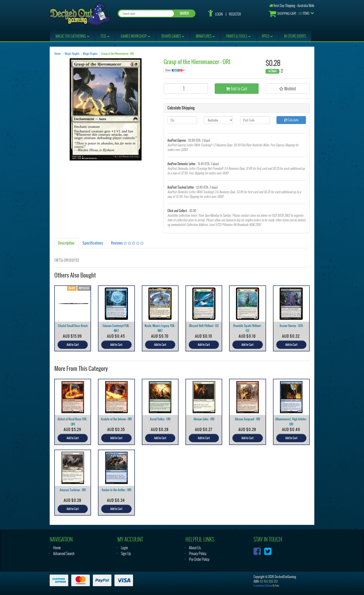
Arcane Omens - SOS (291, 326)
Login (219, 14)
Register (235, 14)
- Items (289, 14)
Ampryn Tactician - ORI (73, 490)
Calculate (291, 120)
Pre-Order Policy (199, 559)
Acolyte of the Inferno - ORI (116, 419)
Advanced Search (64, 554)
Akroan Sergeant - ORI (247, 419)
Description (66, 243)
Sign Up (126, 554)
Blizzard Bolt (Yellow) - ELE (204, 326)
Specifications (93, 243)
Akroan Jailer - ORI (204, 419)
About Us (195, 548)
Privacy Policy (198, 554)
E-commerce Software (263, 586)
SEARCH (184, 13)
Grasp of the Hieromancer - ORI (117, 54)
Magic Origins (90, 54)
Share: (175, 70)
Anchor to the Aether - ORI (116, 490)
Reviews (127, 243)
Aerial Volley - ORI (160, 419)
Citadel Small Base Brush (73, 326)
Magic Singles (72, 54)
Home (57, 54)
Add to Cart (237, 89)
